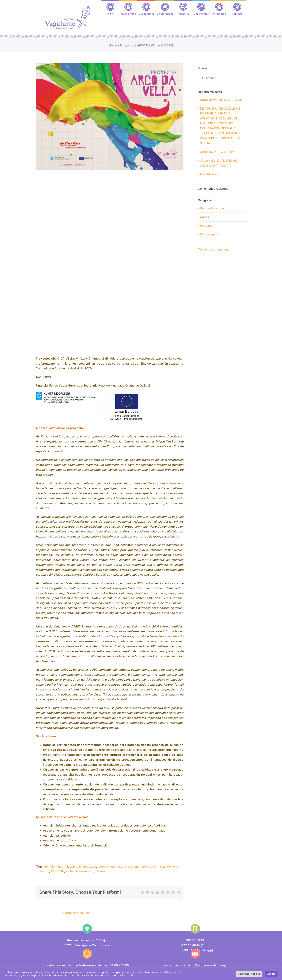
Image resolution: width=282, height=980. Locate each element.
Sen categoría (210, 234)
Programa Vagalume (75, 913)
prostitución (150, 866)
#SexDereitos (209, 174)
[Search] (202, 78)
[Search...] (222, 78)
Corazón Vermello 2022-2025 (221, 100)
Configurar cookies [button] (249, 974)
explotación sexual (83, 866)
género (103, 866)
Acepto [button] (271, 974)
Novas (204, 217)
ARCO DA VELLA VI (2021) (218, 152)
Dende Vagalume (212, 208)
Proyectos (207, 226)
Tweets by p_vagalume (214, 249)
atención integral (56, 866)
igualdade (116, 866)
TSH (54, 871)
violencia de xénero (80, 871)
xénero (100, 871)
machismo (132, 866)
